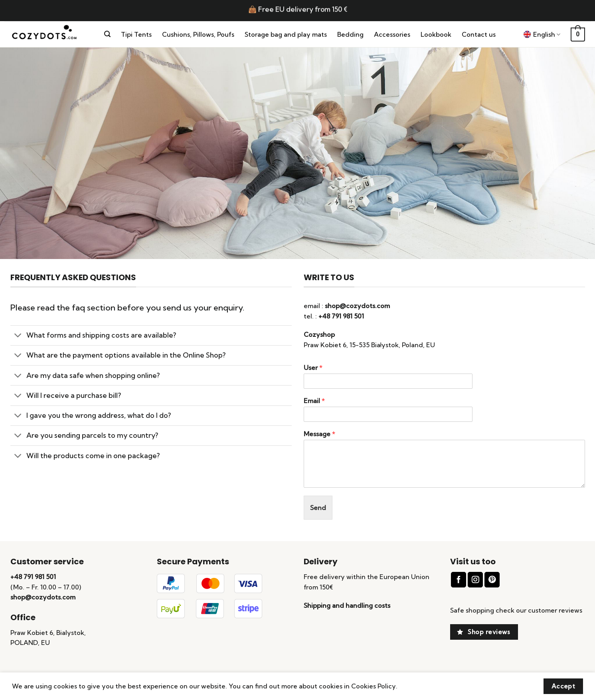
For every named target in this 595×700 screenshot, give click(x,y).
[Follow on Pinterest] (492, 580)
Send (318, 508)
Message (319, 434)
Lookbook (436, 34)
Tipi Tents (136, 34)
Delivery (321, 562)
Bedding (350, 34)
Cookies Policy (374, 686)
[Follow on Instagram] (475, 580)
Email (314, 401)
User (313, 368)
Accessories (392, 34)
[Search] (107, 34)
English (542, 34)
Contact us (479, 34)
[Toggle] (18, 336)
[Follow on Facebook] (459, 580)
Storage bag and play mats (286, 34)
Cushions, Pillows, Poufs (198, 34)
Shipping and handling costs (347, 605)
